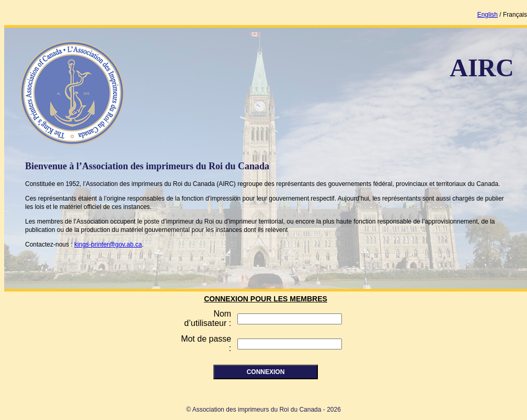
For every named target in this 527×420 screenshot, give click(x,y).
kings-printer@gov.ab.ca (108, 244)
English (488, 15)
